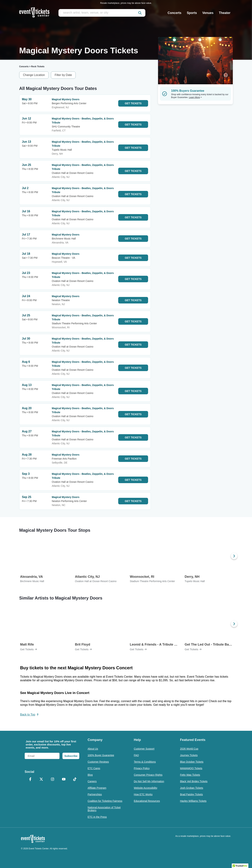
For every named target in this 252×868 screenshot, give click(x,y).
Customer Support (144, 749)
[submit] (140, 13)
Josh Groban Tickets (192, 788)
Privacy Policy (142, 768)
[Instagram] (52, 780)
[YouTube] (64, 780)
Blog (90, 775)
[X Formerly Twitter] (41, 780)
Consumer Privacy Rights (148, 775)
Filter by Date (63, 75)
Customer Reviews (98, 762)
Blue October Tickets (192, 762)
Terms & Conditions (145, 762)
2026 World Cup (189, 749)
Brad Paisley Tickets (191, 794)
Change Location (34, 75)
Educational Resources (147, 801)
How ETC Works (143, 794)
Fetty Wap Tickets (190, 775)
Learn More (195, 97)
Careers (92, 781)
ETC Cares (94, 768)
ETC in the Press (97, 817)
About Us (93, 749)
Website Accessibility (146, 788)
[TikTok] (75, 780)
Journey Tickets (189, 755)
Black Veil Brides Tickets (194, 781)
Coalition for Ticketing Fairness (105, 801)
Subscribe (71, 756)
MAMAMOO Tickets (191, 768)
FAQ (136, 755)
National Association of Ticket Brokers (104, 809)
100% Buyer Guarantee (101, 755)
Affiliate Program (97, 788)
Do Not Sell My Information (149, 781)
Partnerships (95, 794)
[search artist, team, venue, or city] (102, 13)
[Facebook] (30, 780)
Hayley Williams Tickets (193, 801)
